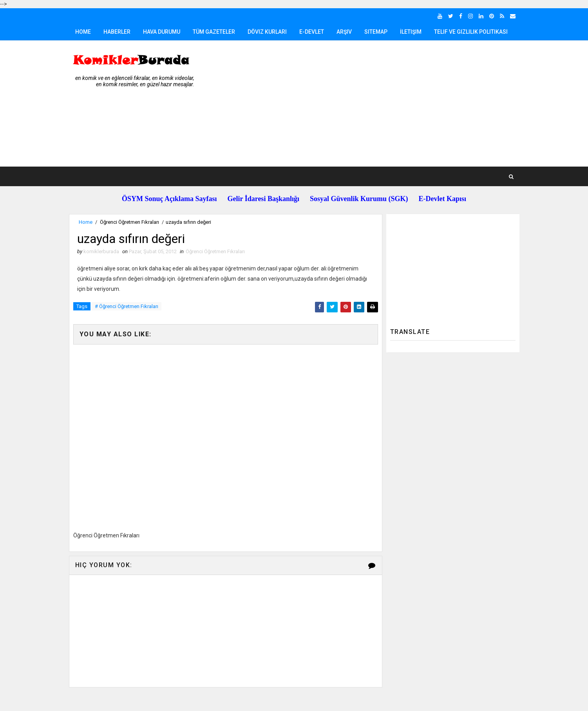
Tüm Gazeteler (214, 32)
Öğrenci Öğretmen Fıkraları (129, 222)
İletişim (411, 32)
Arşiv (344, 32)
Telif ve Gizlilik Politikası (471, 32)
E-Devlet (312, 32)
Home (83, 32)
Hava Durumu (162, 32)
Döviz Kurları (267, 32)
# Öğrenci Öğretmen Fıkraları (127, 306)
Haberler (117, 32)
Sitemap (376, 32)
